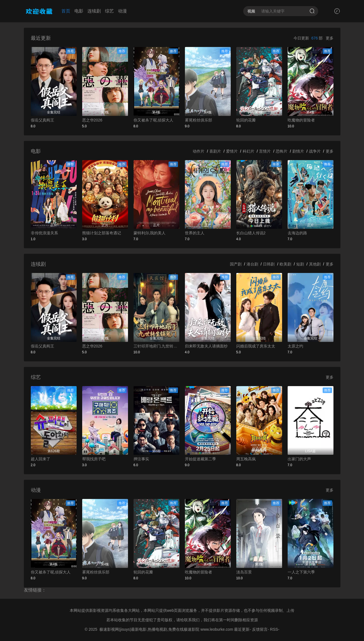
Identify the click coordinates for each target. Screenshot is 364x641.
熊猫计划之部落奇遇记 (102, 233)
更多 (330, 38)
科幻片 (248, 151)
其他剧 (315, 264)
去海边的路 (297, 233)
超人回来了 (41, 459)
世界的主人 (195, 233)
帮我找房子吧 (94, 459)
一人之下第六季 (301, 572)
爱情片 (232, 151)
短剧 (300, 264)
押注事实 (141, 459)
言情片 (265, 151)
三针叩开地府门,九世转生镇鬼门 (156, 346)
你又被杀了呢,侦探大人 (154, 120)
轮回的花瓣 (246, 120)
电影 (79, 11)
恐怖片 (282, 151)
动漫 (122, 11)
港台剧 (252, 264)
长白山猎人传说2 (251, 233)
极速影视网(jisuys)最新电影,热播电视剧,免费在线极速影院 (149, 629)
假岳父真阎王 (42, 120)
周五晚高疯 (246, 459)
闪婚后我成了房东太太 (256, 346)
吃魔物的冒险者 (301, 120)
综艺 (109, 11)
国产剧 (236, 264)
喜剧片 (215, 151)
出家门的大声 (299, 459)
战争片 (315, 151)
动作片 (199, 151)
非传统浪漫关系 (44, 233)
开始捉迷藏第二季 (200, 459)
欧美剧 (285, 264)
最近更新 (242, 629)
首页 (66, 11)
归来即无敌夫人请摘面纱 (206, 346)
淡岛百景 (244, 572)
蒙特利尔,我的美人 (150, 233)
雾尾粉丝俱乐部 (199, 120)
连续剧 (94, 11)
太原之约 (295, 346)
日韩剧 (269, 264)
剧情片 (298, 151)
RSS (274, 629)
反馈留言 (260, 629)
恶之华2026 (92, 120)
